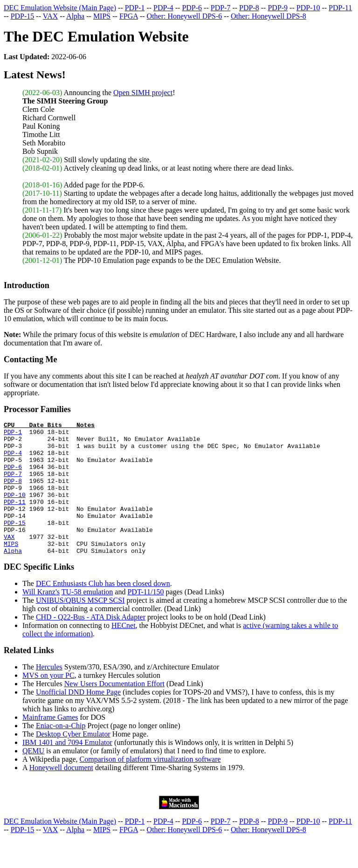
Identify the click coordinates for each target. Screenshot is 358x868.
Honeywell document (61, 794)
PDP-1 (135, 8)
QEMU (33, 777)
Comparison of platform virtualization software (150, 786)
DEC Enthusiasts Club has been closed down (103, 610)
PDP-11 (340, 8)
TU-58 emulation (87, 618)
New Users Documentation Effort (114, 710)
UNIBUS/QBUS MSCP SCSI (80, 627)
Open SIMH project (143, 93)
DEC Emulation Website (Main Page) (60, 8)
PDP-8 (249, 8)
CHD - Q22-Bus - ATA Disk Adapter (91, 644)
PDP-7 (221, 8)
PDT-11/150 (145, 618)
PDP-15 (23, 16)
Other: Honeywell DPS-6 (185, 16)
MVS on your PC (48, 702)
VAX (51, 16)
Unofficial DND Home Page (78, 719)
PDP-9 (278, 8)
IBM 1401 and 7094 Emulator (67, 769)
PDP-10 (308, 8)
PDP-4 (163, 8)
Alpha (75, 16)
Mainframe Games (50, 744)
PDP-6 (192, 8)
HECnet (124, 652)
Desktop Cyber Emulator (73, 761)
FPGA (129, 16)
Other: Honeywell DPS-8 (268, 16)
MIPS (102, 16)
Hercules (49, 693)
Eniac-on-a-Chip (61, 752)
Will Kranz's (41, 618)
